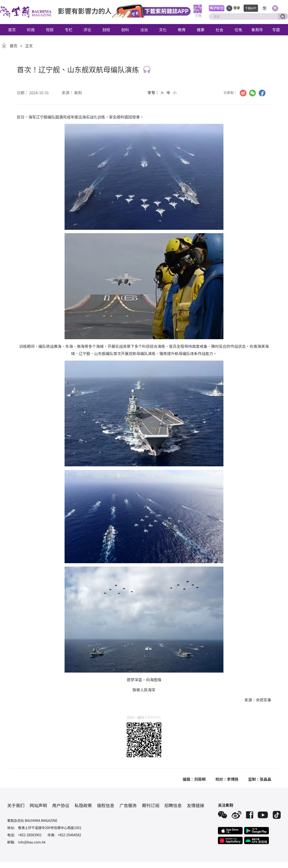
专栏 (69, 30)
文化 (163, 30)
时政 (31, 30)
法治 (144, 30)
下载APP (251, 8)
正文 (29, 46)
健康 (201, 30)
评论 (87, 30)
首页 (12, 30)
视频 (50, 30)
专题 (276, 30)
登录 (237, 8)
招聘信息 (173, 805)
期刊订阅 (151, 805)
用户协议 (61, 805)
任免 (238, 30)
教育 (182, 30)
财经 (106, 30)
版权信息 (106, 805)
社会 (219, 30)
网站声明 (38, 805)
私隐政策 (83, 805)
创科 (125, 30)
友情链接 (196, 805)
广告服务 (128, 805)
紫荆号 (257, 30)
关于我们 (16, 805)
